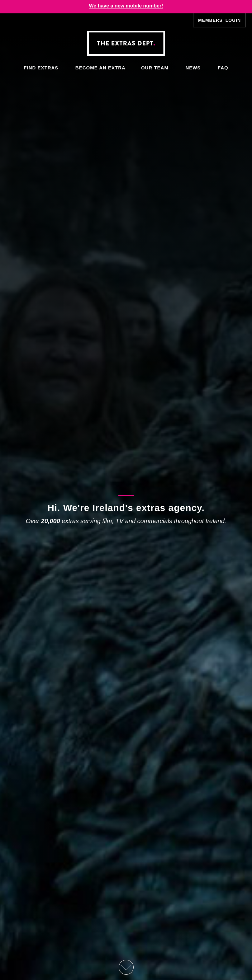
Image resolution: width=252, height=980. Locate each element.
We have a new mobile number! (126, 6)
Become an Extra (100, 68)
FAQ (223, 68)
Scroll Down (126, 967)
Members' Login (219, 20)
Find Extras (41, 68)
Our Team (155, 68)
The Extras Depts (126, 43)
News (193, 68)
